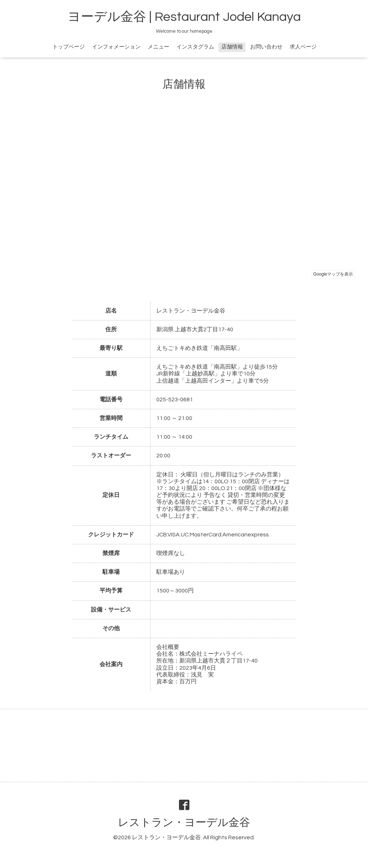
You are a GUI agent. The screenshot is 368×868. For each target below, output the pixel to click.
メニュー (158, 47)
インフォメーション (116, 47)
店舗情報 (232, 47)
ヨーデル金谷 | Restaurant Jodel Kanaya (184, 17)
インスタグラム (195, 47)
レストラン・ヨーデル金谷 (184, 823)
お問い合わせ (266, 47)
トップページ (69, 47)
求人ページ (303, 47)
